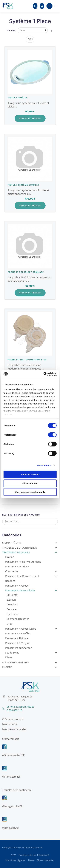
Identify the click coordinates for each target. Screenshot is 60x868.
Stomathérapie (30, 543)
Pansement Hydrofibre (18, 633)
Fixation (10, 557)
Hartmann (13, 614)
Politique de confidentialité (34, 855)
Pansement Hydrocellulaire (31, 629)
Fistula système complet (23, 185)
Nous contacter (46, 860)
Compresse (31, 571)
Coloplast (12, 604)
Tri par (11, 30)
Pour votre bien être (30, 662)
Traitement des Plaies (30, 552)
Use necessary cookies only (30, 492)
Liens (31, 860)
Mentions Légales (15, 860)
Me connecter (9, 724)
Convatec (12, 609)
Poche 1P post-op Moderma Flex (27, 360)
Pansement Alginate (17, 638)
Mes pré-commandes (14, 729)
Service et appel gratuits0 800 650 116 (17, 709)
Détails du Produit (30, 118)
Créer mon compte (12, 719)
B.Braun (11, 600)
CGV (13, 855)
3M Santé (12, 595)
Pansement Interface (17, 567)
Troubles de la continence (16, 790)
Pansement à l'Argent (17, 643)
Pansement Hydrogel (17, 586)
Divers (9, 657)
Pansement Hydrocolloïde (31, 590)
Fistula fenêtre (18, 98)
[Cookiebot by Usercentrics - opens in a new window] (43, 374)
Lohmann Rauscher (18, 619)
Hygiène (30, 667)
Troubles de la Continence (30, 548)
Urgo (10, 624)
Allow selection (30, 483)
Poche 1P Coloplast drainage (26, 272)
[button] (35, 6)
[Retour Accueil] (8, 6)
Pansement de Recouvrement (31, 576)
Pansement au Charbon (19, 648)
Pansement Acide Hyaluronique (23, 562)
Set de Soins (31, 653)
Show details (44, 465)
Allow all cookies (30, 475)
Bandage (10, 581)
